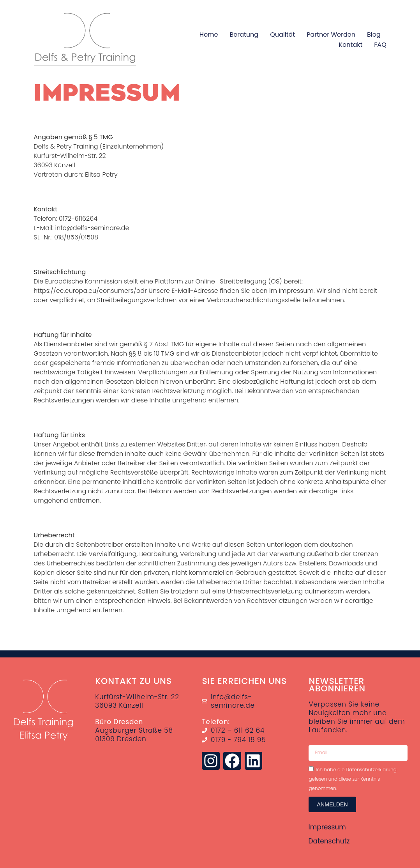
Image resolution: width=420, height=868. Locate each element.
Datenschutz (329, 841)
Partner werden (331, 35)
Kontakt (351, 45)
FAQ (380, 45)
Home (209, 35)
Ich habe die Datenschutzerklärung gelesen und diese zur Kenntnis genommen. (352, 779)
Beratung (244, 35)
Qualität (282, 35)
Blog (374, 35)
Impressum (327, 827)
